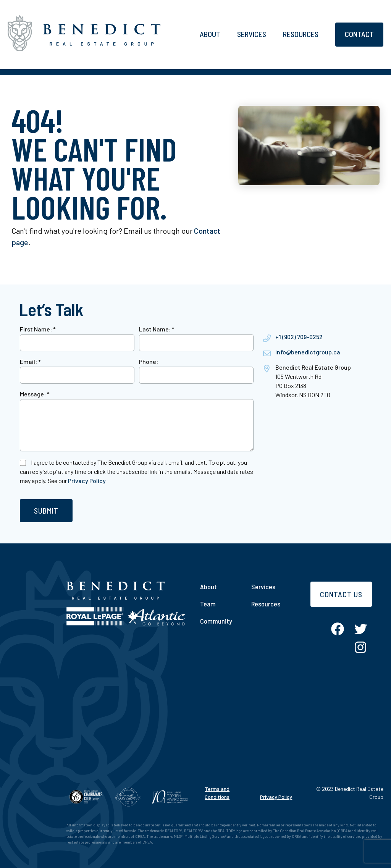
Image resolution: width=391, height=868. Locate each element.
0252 (316, 337)
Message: (35, 394)
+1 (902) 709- (292, 337)
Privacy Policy (87, 481)
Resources (301, 34)
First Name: (38, 329)
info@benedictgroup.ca (308, 352)
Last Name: (157, 329)
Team (208, 604)
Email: (30, 361)
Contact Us (341, 594)
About (210, 34)
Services (252, 34)
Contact (359, 34)
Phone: (149, 361)
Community (216, 621)
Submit (46, 511)
